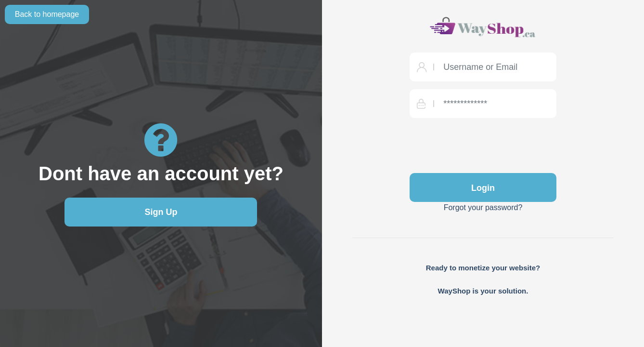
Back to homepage (47, 14)
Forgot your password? (483, 207)
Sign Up (161, 212)
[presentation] (483, 145)
